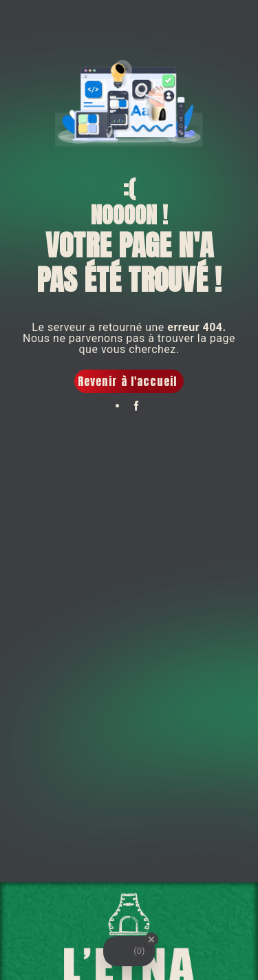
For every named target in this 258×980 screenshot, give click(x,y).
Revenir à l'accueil (127, 381)
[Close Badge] (151, 939)
